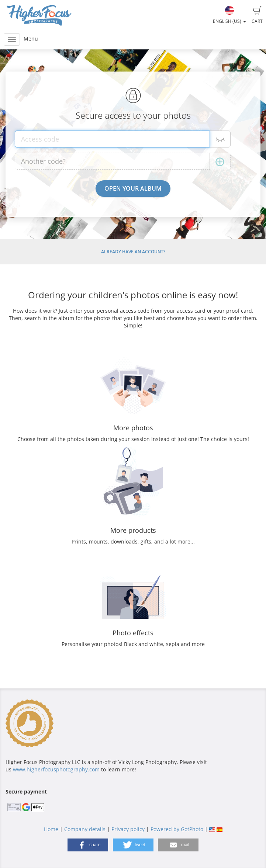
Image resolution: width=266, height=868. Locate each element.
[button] (88, 845)
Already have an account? (133, 252)
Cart (257, 15)
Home (51, 829)
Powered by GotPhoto (177, 829)
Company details (85, 829)
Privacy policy (128, 829)
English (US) (229, 15)
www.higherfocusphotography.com (56, 769)
